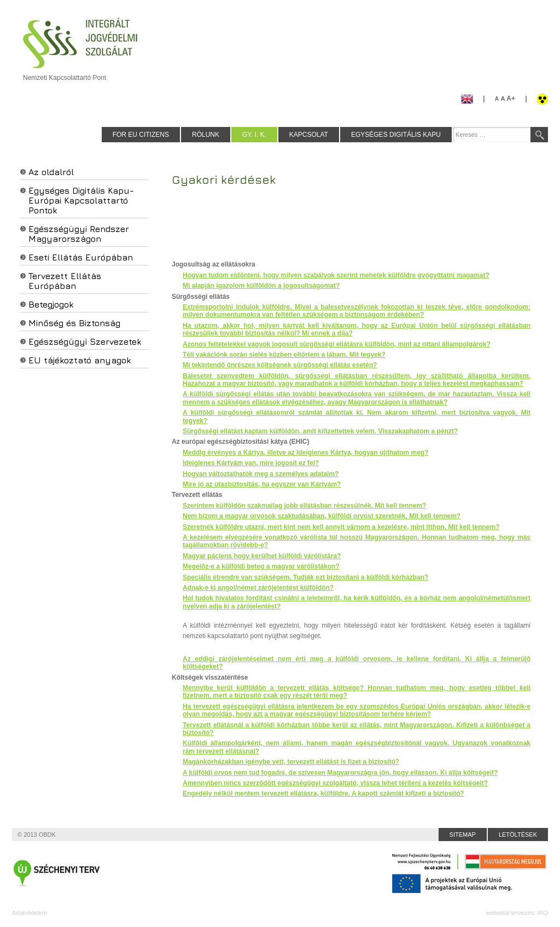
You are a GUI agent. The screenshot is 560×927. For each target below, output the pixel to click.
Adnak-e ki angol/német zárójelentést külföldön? (258, 588)
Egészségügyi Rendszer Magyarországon (79, 234)
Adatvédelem (30, 913)
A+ (505, 99)
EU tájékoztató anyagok (80, 360)
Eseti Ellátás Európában (81, 257)
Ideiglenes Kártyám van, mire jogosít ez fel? (251, 463)
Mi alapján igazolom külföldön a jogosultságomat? (261, 286)
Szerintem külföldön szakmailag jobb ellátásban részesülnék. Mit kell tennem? (304, 506)
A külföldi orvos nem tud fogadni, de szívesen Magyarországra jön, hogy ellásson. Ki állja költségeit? (340, 773)
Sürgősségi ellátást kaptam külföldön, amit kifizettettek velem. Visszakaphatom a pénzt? (320, 431)
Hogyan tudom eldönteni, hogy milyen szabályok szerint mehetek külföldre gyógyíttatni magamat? (336, 275)
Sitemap (463, 835)
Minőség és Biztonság (74, 323)
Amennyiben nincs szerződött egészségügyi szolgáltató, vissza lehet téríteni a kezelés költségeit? (335, 783)
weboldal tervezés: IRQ (517, 913)
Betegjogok (51, 304)
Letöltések (518, 835)
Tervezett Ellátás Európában (65, 281)
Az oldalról (51, 172)
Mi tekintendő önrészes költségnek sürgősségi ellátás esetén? (280, 365)
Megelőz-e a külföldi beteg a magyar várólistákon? (261, 566)
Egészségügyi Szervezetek (85, 341)
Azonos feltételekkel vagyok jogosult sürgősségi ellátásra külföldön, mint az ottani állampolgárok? (337, 344)
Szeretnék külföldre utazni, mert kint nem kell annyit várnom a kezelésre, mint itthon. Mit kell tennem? (341, 527)
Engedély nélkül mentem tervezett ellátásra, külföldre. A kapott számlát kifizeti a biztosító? (323, 793)
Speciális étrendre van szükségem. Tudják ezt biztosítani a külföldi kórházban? (305, 577)
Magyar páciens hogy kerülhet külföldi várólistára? (262, 556)
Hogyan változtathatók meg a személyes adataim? (261, 474)
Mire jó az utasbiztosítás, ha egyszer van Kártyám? (262, 484)
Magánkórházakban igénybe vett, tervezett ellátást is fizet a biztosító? (291, 762)
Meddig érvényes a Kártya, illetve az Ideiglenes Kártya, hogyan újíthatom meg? (305, 453)
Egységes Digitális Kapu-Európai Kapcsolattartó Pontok (81, 200)
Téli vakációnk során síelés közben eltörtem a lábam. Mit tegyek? (284, 355)
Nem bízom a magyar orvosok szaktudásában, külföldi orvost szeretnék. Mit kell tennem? (322, 516)
